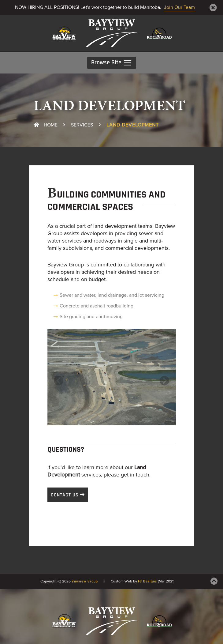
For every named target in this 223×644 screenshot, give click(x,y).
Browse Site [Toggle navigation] (112, 63)
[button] (57, 377)
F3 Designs (147, 582)
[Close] (213, 8)
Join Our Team (179, 7)
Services (82, 125)
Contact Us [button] (65, 495)
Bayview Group (85, 582)
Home (46, 125)
